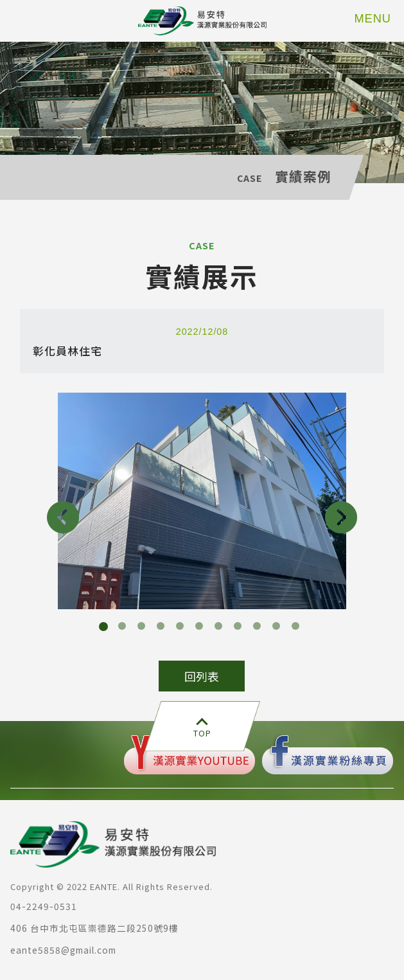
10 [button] (279, 628)
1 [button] (105, 628)
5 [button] (182, 628)
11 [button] (298, 628)
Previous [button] (63, 517)
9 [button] (259, 628)
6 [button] (202, 628)
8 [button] (240, 628)
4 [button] (163, 628)
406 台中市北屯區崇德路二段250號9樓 (94, 928)
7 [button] (221, 628)
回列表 (202, 676)
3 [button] (144, 628)
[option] (202, 501)
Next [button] (341, 517)
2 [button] (125, 628)
